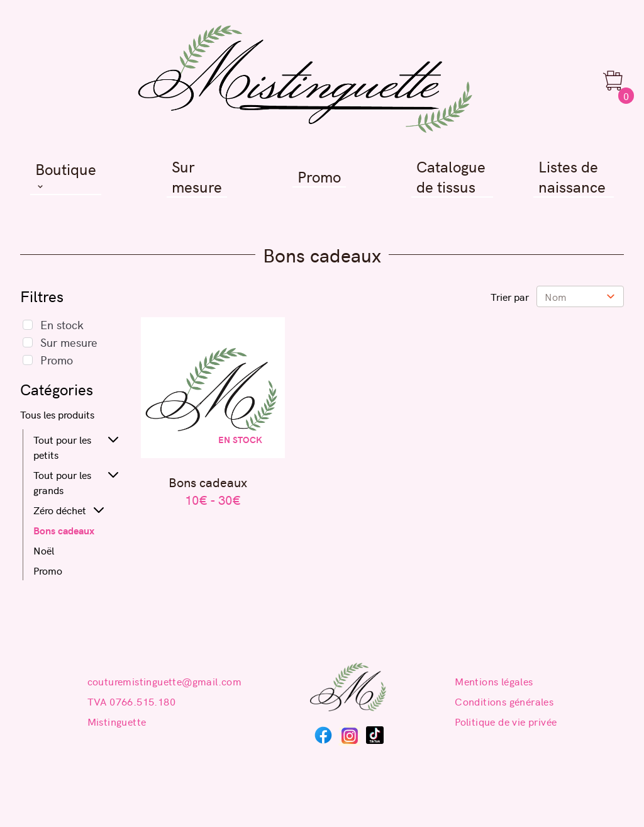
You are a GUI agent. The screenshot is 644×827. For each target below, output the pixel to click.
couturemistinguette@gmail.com (165, 681)
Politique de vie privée (506, 721)
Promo (319, 177)
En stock (62, 324)
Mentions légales (494, 681)
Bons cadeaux (64, 530)
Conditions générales (504, 701)
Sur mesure (197, 177)
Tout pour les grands (62, 482)
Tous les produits (57, 414)
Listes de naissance (572, 177)
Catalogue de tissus (451, 177)
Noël (44, 550)
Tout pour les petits (62, 447)
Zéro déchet (60, 510)
